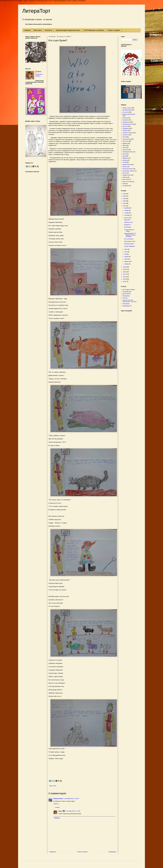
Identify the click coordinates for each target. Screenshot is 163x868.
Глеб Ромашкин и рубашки (94, 30)
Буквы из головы (127, 182)
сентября (127, 215)
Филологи (125, 150)
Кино (124, 137)
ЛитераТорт (36, 11)
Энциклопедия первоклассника (68, 30)
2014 (125, 282)
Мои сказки (126, 179)
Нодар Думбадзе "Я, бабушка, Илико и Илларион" (130, 235)
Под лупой (127, 220)
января (127, 264)
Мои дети (125, 120)
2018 (125, 272)
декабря (127, 208)
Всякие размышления (129, 114)
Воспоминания (127, 110)
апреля (127, 257)
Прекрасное (126, 122)
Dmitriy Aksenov (58, 799)
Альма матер (126, 139)
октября (127, 213)
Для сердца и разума (129, 290)
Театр (124, 148)
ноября (127, 210)
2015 (125, 279)
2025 (125, 196)
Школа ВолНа (127, 294)
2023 (125, 201)
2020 (125, 267)
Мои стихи (126, 141)
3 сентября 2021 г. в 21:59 (71, 799)
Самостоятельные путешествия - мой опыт (130, 301)
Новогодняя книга (128, 152)
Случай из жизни (127, 133)
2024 (125, 199)
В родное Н (127, 225)
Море (124, 156)
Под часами (128, 227)
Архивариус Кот (127, 306)
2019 (125, 269)
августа (127, 218)
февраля (127, 261)
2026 (125, 194)
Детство (125, 126)
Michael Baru (126, 296)
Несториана (126, 304)
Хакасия (125, 177)
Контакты (49, 30)
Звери (124, 145)
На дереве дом (127, 292)
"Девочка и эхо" (129, 222)
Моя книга (38, 30)
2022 (125, 203)
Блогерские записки (128, 171)
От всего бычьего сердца (129, 230)
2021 (125, 206)
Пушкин (125, 131)
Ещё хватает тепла (130, 241)
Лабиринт (125, 158)
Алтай (124, 162)
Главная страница (82, 852)
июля (126, 249)
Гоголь (124, 173)
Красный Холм (127, 165)
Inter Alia (125, 298)
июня (126, 252)
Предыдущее (112, 852)
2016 (125, 277)
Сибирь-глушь (127, 108)
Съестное (125, 112)
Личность (125, 135)
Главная (27, 30)
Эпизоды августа (129, 244)
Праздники (126, 128)
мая (126, 254)
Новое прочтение (128, 169)
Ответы (57, 808)
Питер (124, 154)
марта (126, 259)
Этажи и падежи (114, 30)
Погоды (125, 118)
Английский (126, 186)
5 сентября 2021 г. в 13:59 (73, 811)
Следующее (52, 852)
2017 (125, 274)
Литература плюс (128, 124)
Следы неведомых (130, 246)
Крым (124, 184)
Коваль (125, 167)
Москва (125, 160)
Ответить (56, 804)
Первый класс (127, 175)
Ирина (60, 811)
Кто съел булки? (129, 239)
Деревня (125, 143)
